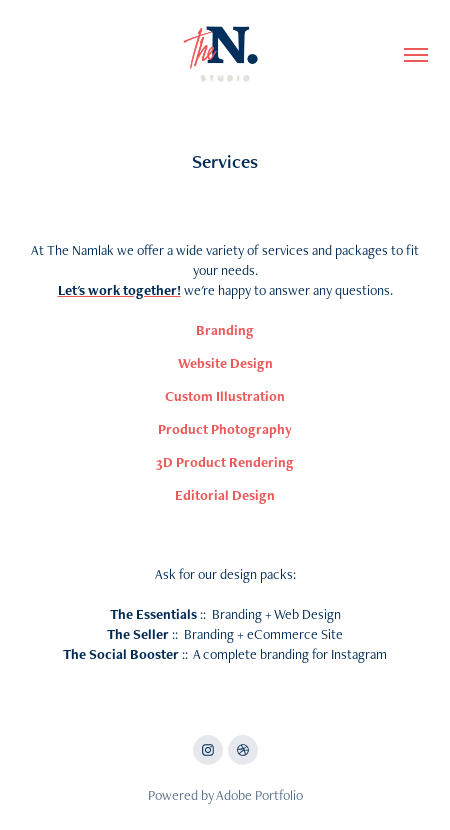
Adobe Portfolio (259, 795)
